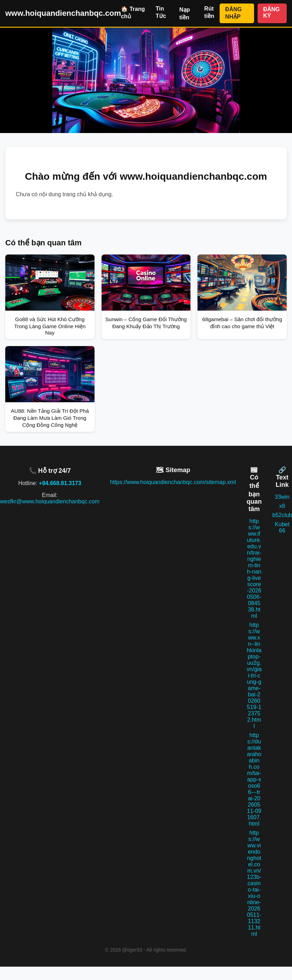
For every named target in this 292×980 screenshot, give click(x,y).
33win (282, 497)
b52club (282, 515)
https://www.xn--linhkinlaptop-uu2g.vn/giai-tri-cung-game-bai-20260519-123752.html (254, 676)
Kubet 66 (282, 527)
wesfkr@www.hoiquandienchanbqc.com (50, 501)
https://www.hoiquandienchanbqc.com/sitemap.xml (173, 482)
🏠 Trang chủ (133, 13)
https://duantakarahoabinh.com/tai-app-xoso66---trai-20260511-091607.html (254, 779)
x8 (282, 506)
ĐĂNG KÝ (271, 12)
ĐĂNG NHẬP (233, 13)
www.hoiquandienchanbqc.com (63, 13)
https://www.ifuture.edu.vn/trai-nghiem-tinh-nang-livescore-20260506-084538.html (254, 568)
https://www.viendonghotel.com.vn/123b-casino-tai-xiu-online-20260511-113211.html (254, 883)
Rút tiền (209, 12)
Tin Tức (161, 12)
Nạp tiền (184, 14)
